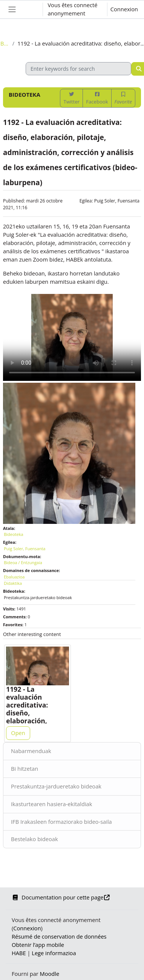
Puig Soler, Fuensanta (117, 201)
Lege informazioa (54, 953)
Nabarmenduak (31, 751)
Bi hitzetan (25, 768)
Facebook (97, 98)
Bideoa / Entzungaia (23, 562)
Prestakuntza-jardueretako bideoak (56, 786)
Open (18, 733)
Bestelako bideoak (34, 839)
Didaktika (13, 583)
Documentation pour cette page (61, 897)
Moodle (50, 974)
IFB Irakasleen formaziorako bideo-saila (61, 822)
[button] (30, 9)
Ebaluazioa (14, 577)
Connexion (124, 9)
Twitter (71, 98)
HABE (19, 953)
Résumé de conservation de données (59, 936)
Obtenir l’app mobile (38, 945)
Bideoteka (5, 43)
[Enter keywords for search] (78, 69)
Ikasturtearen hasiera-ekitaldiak (51, 804)
